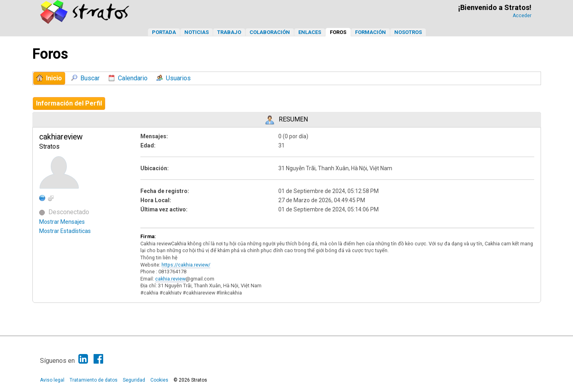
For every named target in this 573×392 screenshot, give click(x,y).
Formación (370, 32)
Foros (338, 32)
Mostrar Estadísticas (65, 231)
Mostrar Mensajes (62, 222)
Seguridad (134, 380)
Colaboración (270, 32)
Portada (164, 32)
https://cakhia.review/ (186, 265)
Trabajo (229, 32)
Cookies (159, 380)
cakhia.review (170, 279)
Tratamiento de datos (94, 380)
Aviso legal (52, 380)
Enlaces (310, 32)
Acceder (522, 16)
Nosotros (408, 32)
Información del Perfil (69, 103)
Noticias (197, 32)
